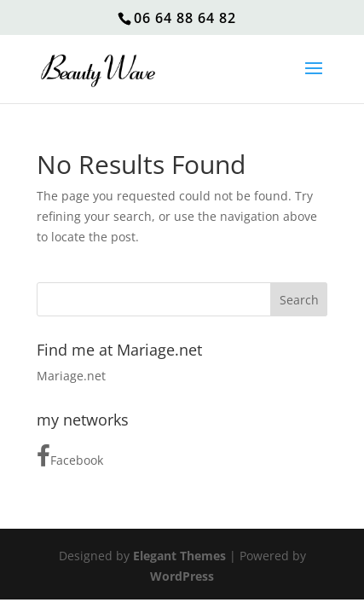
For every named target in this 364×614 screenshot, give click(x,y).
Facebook (70, 456)
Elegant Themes (179, 556)
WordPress (182, 576)
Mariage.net (71, 376)
